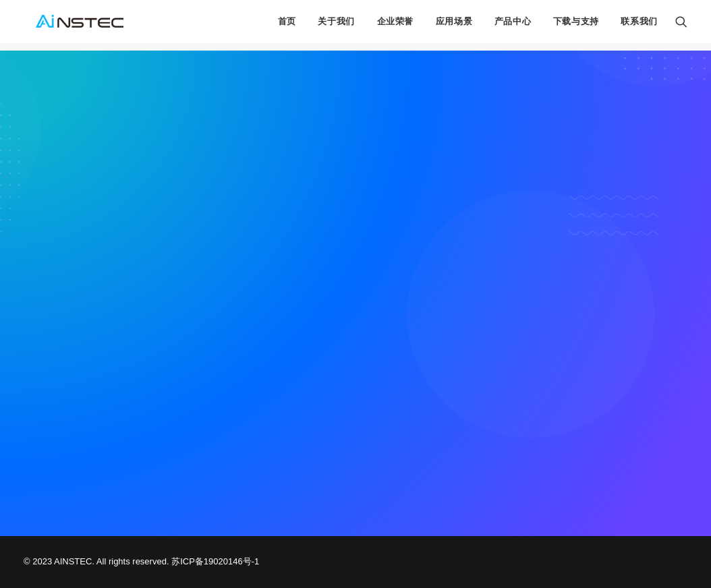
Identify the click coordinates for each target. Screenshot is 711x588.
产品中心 (513, 26)
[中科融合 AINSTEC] (75, 26)
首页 (287, 26)
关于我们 (336, 26)
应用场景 (454, 26)
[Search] (681, 26)
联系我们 (639, 26)
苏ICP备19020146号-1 (215, 561)
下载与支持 (576, 26)
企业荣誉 (396, 26)
